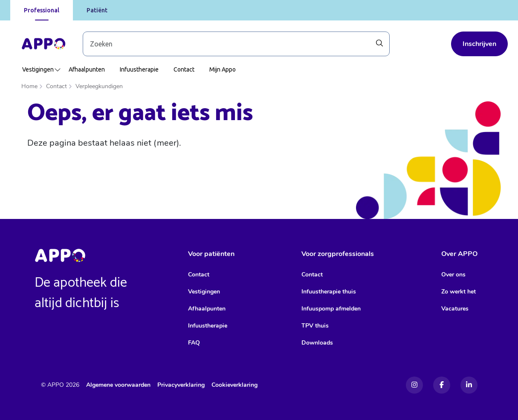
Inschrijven (479, 44)
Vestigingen (42, 69)
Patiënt (97, 10)
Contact (184, 69)
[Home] (43, 44)
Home (29, 86)
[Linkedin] (469, 385)
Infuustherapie (139, 69)
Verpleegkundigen (99, 86)
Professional (42, 10)
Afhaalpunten (87, 69)
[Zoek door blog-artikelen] (236, 44)
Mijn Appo (223, 69)
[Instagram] (414, 385)
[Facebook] (442, 385)
